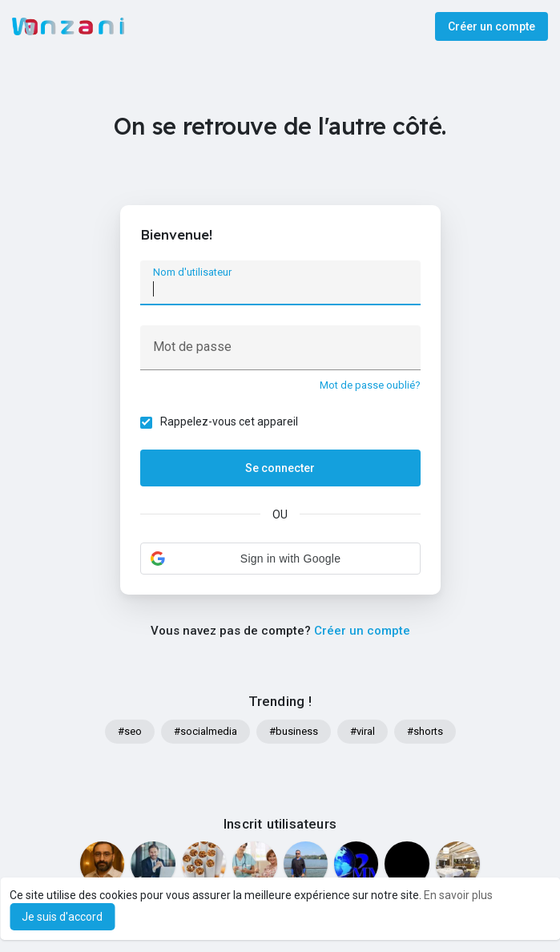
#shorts (425, 731)
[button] (280, 559)
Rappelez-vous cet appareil (229, 422)
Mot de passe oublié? (370, 385)
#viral (363, 731)
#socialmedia (205, 731)
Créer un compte (492, 26)
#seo (130, 731)
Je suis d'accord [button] (62, 917)
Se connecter (280, 468)
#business (294, 731)
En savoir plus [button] (458, 895)
